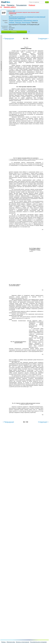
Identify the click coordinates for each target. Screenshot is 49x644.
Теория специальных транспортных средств (23, 20)
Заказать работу (10, 7)
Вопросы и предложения (23, 642)
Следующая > (43, 39)
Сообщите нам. (13, 13)
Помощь (3, 642)
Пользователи (21, 5)
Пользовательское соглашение (38, 642)
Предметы (11, 5)
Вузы (3, 5)
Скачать (14, 32)
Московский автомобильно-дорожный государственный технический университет (27, 18)
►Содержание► (1, 66)
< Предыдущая (8, 39)
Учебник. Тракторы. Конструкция (19, 23)
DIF (14, 11)
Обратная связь (11, 642)
